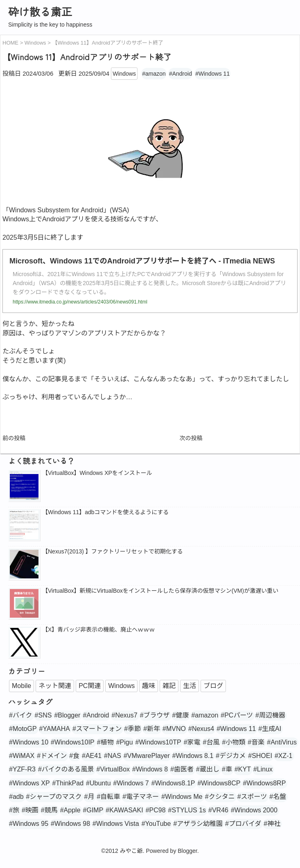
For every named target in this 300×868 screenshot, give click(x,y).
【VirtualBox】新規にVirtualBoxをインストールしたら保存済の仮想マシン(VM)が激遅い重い (160, 591)
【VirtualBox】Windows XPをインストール (97, 473)
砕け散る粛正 (40, 11)
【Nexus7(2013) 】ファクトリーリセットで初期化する (113, 551)
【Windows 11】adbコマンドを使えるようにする (105, 512)
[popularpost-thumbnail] (24, 486)
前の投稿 (14, 438)
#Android (180, 74)
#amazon (154, 74)
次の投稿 (191, 438)
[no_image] (24, 604)
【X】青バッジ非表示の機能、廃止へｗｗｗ (98, 630)
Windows (124, 74)
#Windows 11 (212, 74)
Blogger (187, 851)
